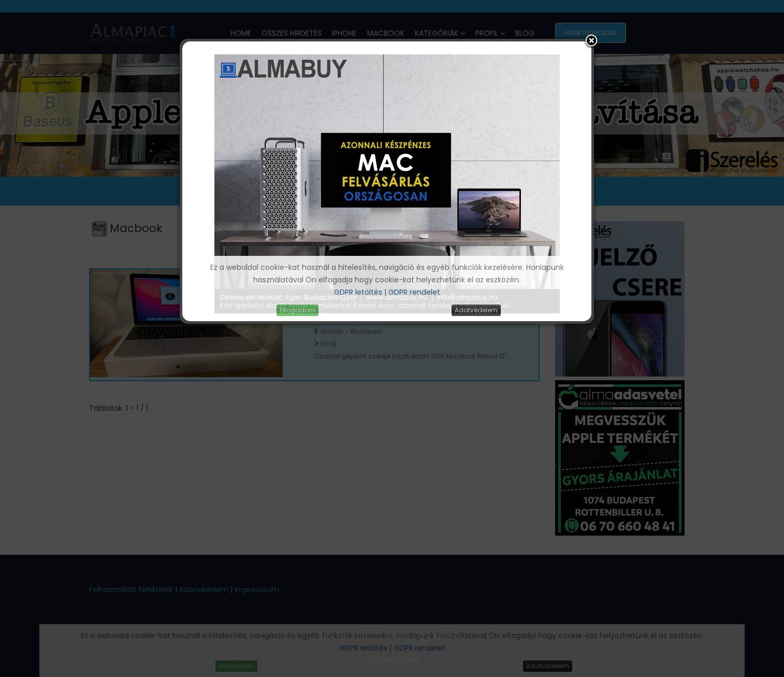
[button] (591, 41)
